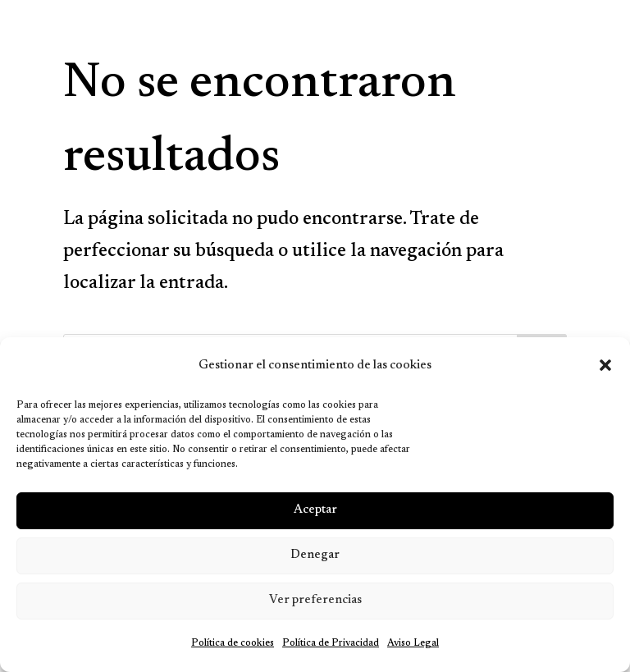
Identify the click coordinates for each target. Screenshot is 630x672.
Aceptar (315, 510)
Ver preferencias (315, 600)
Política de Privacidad (331, 643)
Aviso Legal (413, 643)
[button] (605, 365)
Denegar (315, 555)
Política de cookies (233, 643)
